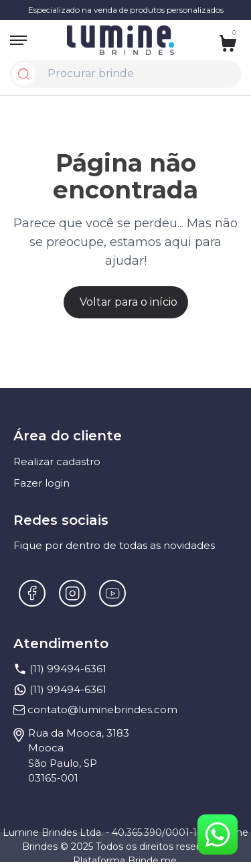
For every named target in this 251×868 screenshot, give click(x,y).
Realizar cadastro (57, 461)
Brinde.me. (153, 861)
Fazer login (41, 483)
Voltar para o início (129, 302)
